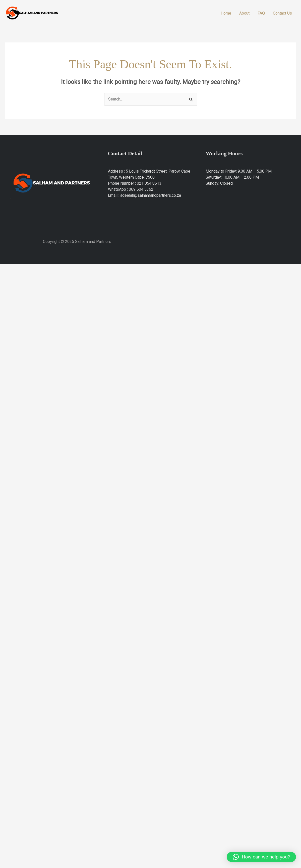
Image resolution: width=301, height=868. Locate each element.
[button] (261, 857)
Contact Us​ (282, 13)
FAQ (261, 13)
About (244, 13)
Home (226, 13)
